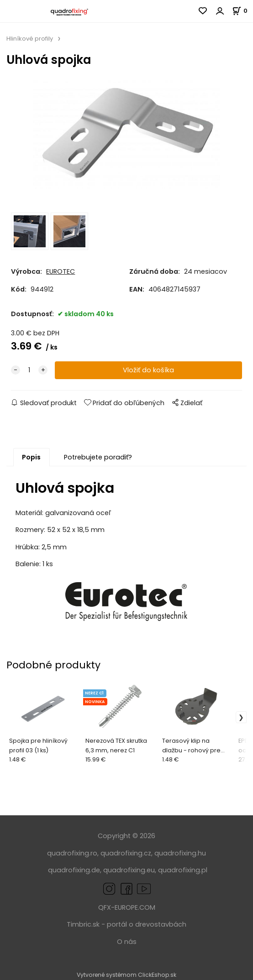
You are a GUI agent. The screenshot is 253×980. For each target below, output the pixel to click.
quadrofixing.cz (126, 853)
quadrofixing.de (74, 870)
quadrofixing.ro (72, 853)
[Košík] (242, 11)
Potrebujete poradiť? (98, 457)
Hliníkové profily (30, 39)
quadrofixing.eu (129, 870)
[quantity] (29, 370)
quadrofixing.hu (180, 853)
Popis (31, 457)
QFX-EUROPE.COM (127, 907)
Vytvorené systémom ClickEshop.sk (126, 975)
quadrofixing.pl (183, 870)
